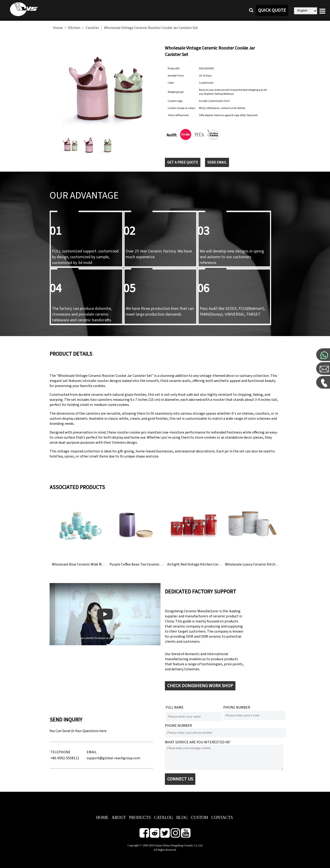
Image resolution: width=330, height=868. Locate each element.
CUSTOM (199, 818)
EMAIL (92, 752)
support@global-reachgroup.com (113, 758)
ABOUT (119, 818)
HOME (102, 818)
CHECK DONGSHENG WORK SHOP (200, 686)
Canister (92, 28)
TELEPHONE (60, 752)
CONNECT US (180, 779)
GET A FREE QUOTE (183, 162)
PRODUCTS (140, 818)
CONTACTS (222, 818)
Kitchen (74, 28)
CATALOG (164, 818)
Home (58, 28)
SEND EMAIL (217, 162)
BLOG (182, 818)
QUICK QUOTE (272, 10)
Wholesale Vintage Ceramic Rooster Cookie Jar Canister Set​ (151, 28)
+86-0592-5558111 (65, 758)
